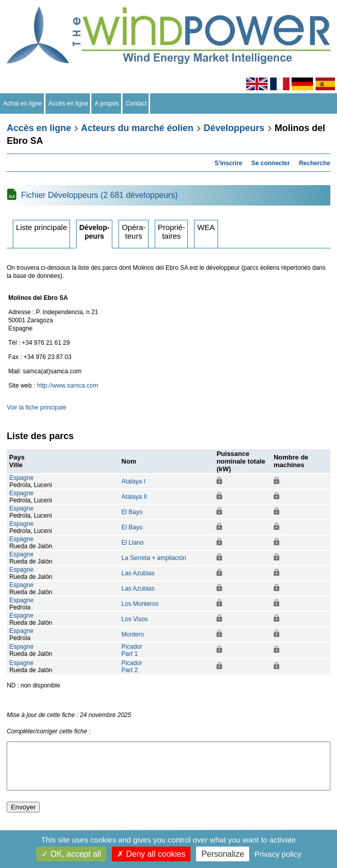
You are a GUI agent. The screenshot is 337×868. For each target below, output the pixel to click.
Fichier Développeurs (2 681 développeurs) (99, 195)
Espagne (21, 478)
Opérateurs (134, 232)
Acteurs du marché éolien (137, 128)
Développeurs (234, 128)
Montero (133, 634)
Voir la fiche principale (37, 407)
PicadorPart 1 (132, 650)
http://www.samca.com (67, 386)
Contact (137, 104)
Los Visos (135, 619)
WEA (206, 227)
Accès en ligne (69, 104)
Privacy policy (278, 854)
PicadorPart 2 (132, 667)
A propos (107, 104)
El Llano (133, 543)
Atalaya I (134, 481)
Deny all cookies (151, 854)
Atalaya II (134, 497)
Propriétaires (171, 232)
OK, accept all (71, 854)
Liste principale (41, 227)
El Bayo (132, 512)
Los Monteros (140, 604)
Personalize (223, 854)
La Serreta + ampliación (154, 558)
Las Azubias (138, 573)
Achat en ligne (23, 104)
